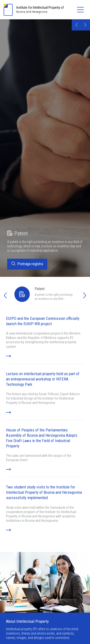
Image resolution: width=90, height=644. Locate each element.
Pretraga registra (27, 264)
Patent (18, 234)
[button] (77, 25)
